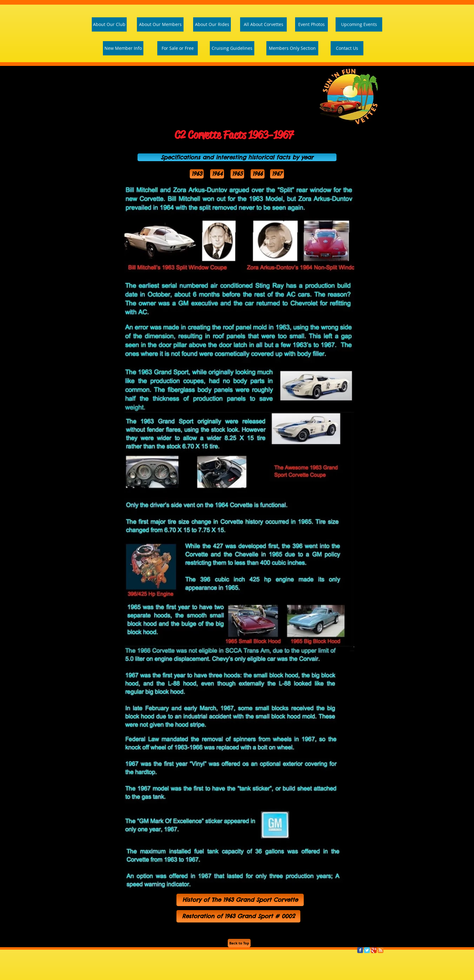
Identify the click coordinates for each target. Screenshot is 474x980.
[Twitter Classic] (367, 950)
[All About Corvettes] (263, 24)
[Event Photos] (311, 24)
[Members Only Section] (292, 48)
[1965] (237, 174)
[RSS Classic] (381, 950)
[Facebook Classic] (360, 950)
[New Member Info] (123, 48)
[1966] (258, 174)
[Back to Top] (239, 943)
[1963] (197, 174)
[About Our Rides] (212, 24)
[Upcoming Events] (359, 24)
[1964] (217, 174)
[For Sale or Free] (178, 48)
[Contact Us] (347, 48)
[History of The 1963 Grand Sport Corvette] (240, 900)
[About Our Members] (160, 24)
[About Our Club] (109, 24)
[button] (237, 157)
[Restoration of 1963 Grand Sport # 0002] (238, 916)
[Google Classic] (374, 950)
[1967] (277, 174)
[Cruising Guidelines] (232, 48)
